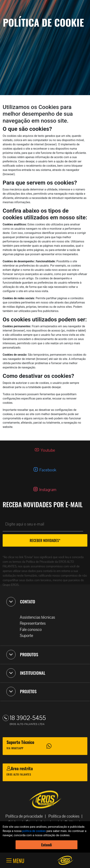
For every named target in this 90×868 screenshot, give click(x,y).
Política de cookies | (66, 816)
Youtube (48, 450)
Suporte (28, 636)
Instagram (48, 490)
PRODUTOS (22, 655)
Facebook (48, 470)
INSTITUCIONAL (26, 673)
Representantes (34, 623)
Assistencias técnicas (39, 617)
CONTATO (21, 602)
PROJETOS (21, 691)
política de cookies (34, 831)
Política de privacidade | (27, 816)
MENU (18, 860)
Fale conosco (33, 630)
